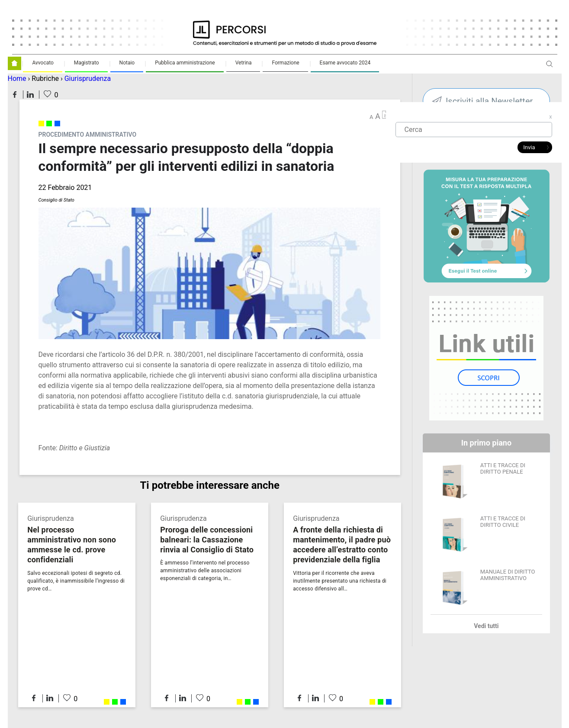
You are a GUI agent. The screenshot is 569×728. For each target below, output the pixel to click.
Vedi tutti (486, 626)
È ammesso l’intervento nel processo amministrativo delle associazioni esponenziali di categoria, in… (205, 571)
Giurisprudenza (88, 79)
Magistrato (87, 63)
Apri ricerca (550, 67)
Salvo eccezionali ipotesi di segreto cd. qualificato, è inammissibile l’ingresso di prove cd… (76, 581)
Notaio (127, 63)
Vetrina (244, 63)
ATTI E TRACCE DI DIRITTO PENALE (503, 468)
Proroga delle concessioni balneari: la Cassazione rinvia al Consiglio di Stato (207, 540)
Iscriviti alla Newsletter (489, 101)
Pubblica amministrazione (185, 63)
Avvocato (43, 63)
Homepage (14, 63)
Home (17, 79)
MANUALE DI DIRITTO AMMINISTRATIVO (508, 575)
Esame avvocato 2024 (345, 63)
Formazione (285, 63)
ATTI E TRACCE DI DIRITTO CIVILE (503, 522)
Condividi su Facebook (15, 95)
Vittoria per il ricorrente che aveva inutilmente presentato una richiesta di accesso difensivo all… (340, 581)
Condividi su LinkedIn (30, 95)
